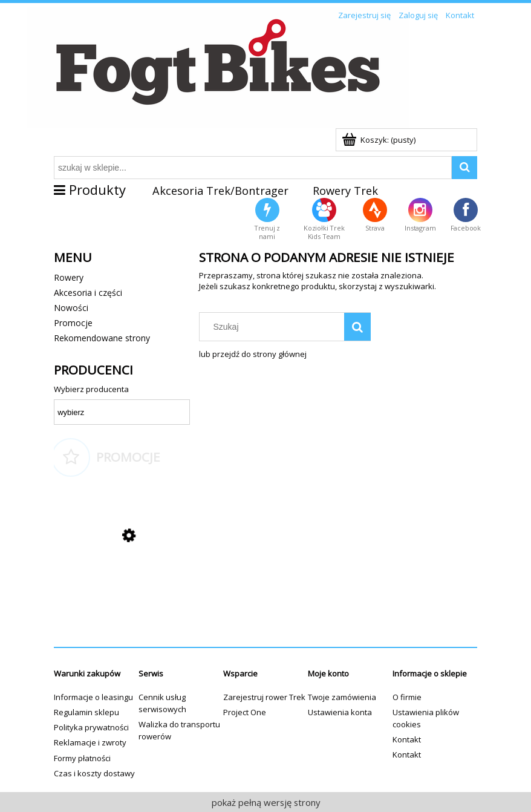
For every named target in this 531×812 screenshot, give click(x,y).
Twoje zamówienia (342, 697)
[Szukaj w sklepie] (275, 327)
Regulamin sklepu (86, 712)
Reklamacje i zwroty (90, 742)
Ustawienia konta (340, 712)
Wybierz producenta (91, 389)
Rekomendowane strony (102, 338)
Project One (245, 712)
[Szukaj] (357, 327)
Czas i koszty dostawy (94, 773)
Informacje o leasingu (93, 697)
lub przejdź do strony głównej (253, 354)
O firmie (407, 697)
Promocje (73, 323)
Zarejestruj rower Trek (264, 697)
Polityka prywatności (91, 727)
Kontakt (407, 739)
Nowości (71, 308)
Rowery (69, 277)
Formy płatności (82, 758)
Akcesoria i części (88, 293)
